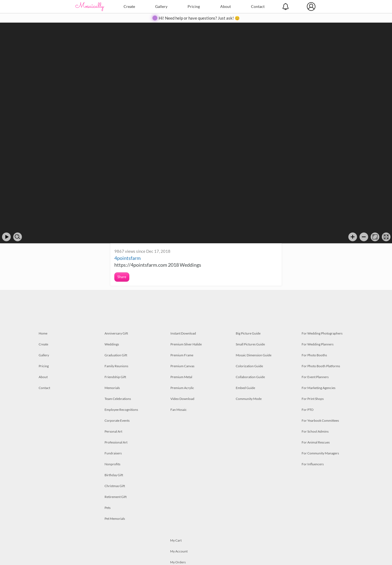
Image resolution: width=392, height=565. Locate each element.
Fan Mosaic (179, 410)
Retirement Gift (116, 497)
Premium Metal (181, 377)
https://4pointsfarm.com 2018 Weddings (158, 265)
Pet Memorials (115, 519)
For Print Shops (313, 399)
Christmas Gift (115, 486)
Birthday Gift (114, 475)
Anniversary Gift (116, 333)
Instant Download (183, 333)
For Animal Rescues (316, 442)
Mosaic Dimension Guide (254, 355)
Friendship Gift (115, 377)
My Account (179, 551)
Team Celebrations (118, 399)
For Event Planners (315, 377)
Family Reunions (116, 366)
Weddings (112, 344)
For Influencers (313, 464)
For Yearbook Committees (320, 420)
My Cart (176, 540)
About (226, 6)
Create (129, 6)
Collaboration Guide (250, 377)
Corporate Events (117, 420)
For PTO (308, 410)
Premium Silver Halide (186, 344)
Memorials (112, 388)
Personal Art (113, 431)
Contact (258, 6)
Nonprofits (112, 464)
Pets (108, 508)
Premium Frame (182, 355)
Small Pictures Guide (250, 344)
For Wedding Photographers (322, 333)
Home (43, 333)
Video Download (182, 399)
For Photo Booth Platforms (321, 366)
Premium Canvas (182, 366)
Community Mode (249, 399)
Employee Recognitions (121, 410)
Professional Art (116, 442)
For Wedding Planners (318, 344)
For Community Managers (320, 453)
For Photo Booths (314, 355)
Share (122, 277)
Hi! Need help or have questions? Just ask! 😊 (199, 18)
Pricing (194, 6)
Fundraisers (113, 453)
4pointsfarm (128, 258)
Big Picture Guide (248, 333)
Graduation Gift (116, 355)
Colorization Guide (249, 366)
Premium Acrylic (182, 388)
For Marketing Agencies (318, 388)
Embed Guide (245, 388)
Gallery (161, 6)
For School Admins (315, 431)
